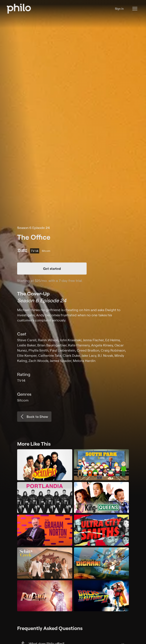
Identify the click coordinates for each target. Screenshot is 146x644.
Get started (52, 269)
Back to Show (34, 417)
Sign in (119, 8)
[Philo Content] (135, 9)
